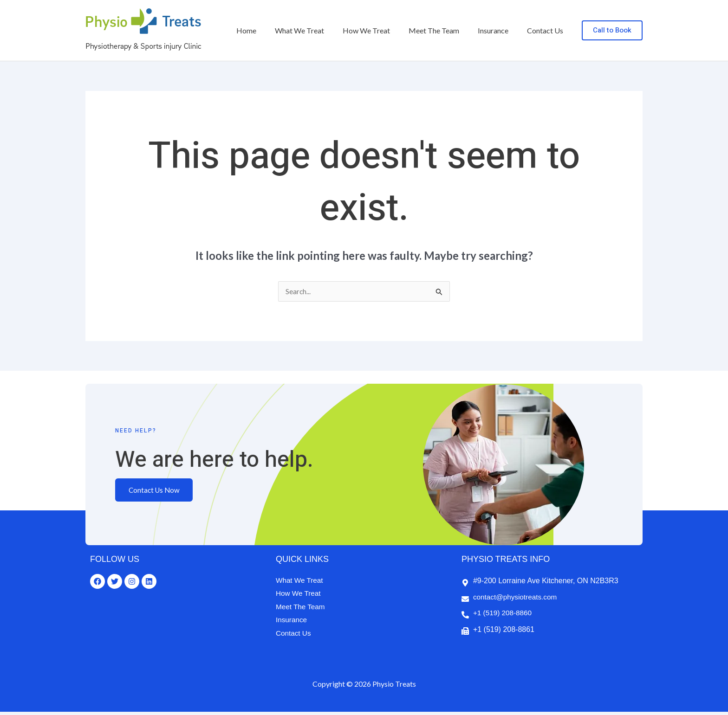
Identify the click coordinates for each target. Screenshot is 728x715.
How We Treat (379, 30)
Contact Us (547, 30)
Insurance (499, 30)
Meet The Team (443, 30)
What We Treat (316, 30)
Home (267, 30)
